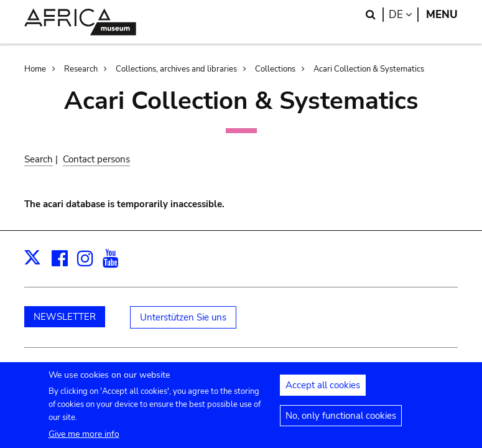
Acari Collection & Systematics (369, 69)
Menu (442, 15)
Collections (275, 69)
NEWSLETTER (65, 317)
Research (81, 69)
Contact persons (96, 159)
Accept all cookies (323, 391)
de (404, 15)
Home (35, 69)
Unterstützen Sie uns (183, 317)
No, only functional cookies (341, 421)
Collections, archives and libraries (176, 69)
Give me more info (84, 440)
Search (39, 159)
